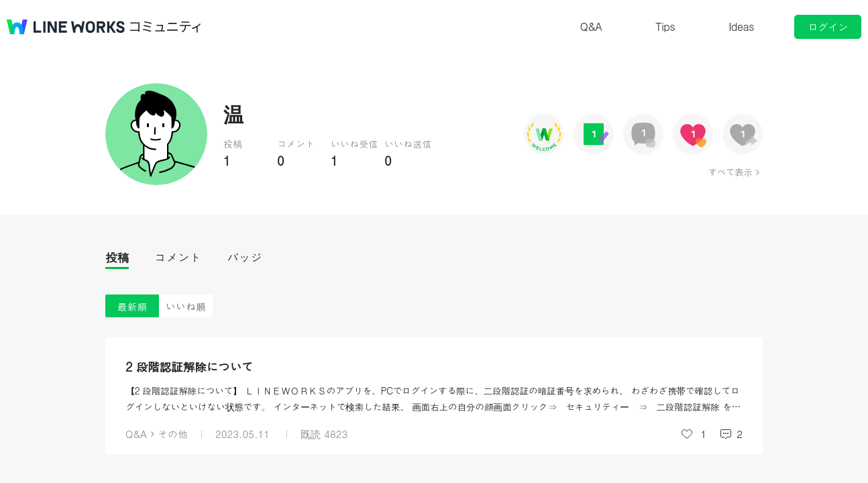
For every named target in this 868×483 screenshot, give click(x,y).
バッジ (245, 257)
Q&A (591, 26)
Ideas (741, 26)
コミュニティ (166, 27)
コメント (178, 257)
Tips (665, 26)
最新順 (132, 306)
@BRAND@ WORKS (66, 27)
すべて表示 (730, 172)
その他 (173, 434)
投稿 (117, 257)
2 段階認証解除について (189, 367)
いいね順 (186, 306)
